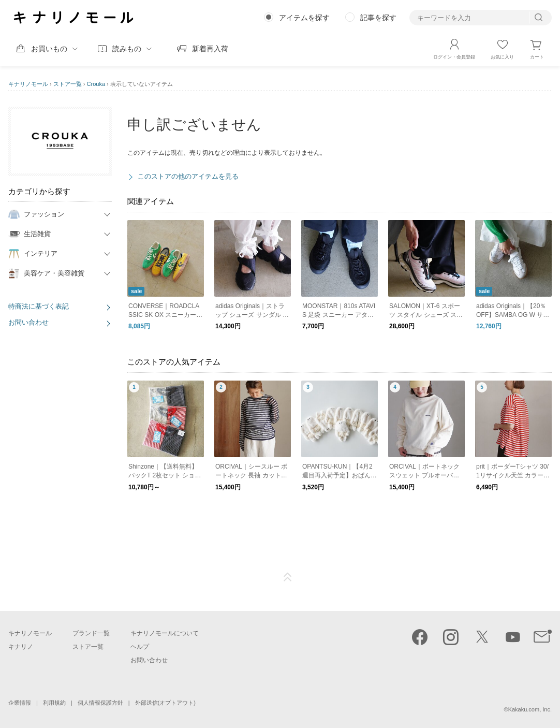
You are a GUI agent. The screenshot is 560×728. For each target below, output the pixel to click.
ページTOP (288, 577)
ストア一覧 (68, 84)
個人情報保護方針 (100, 703)
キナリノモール (28, 84)
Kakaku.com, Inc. (530, 709)
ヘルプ (140, 647)
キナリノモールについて (165, 633)
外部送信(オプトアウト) (165, 703)
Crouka (96, 84)
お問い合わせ (28, 322)
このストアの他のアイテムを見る (188, 176)
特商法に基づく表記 (39, 306)
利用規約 (54, 703)
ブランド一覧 (91, 633)
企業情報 (20, 703)
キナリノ (21, 647)
